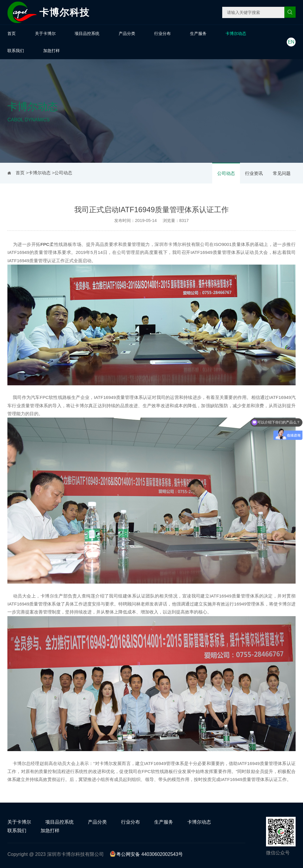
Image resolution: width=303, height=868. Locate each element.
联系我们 (16, 51)
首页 (12, 33)
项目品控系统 (87, 33)
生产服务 (198, 33)
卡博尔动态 (236, 33)
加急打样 (51, 51)
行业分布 (162, 33)
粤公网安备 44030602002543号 (146, 854)
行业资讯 (254, 173)
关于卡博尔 (45, 33)
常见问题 (282, 173)
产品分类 (127, 33)
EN (291, 42)
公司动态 (226, 173)
